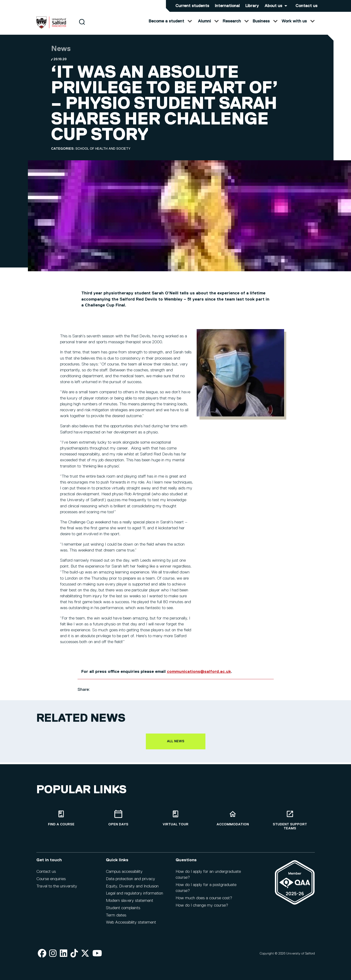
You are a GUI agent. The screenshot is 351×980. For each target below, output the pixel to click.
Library (252, 6)
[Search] (82, 27)
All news (176, 746)
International (227, 6)
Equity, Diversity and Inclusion (132, 889)
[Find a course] (61, 821)
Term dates (116, 918)
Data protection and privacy (130, 882)
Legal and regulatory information (134, 896)
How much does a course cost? (204, 901)
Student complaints (123, 911)
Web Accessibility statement (131, 925)
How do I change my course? (202, 908)
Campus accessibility (124, 875)
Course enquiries (51, 882)
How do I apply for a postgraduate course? (206, 891)
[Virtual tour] (176, 821)
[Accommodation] (233, 821)
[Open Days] (118, 821)
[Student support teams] (290, 823)
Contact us (306, 6)
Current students (192, 6)
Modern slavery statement (130, 904)
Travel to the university (57, 889)
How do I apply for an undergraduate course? (208, 878)
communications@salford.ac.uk (199, 676)
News (61, 54)
